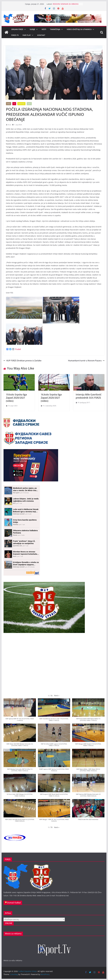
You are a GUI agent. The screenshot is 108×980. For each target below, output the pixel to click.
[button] (25, 29)
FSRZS (9, 104)
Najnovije (21, 104)
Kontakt (41, 35)
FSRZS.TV (15, 35)
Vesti (44, 29)
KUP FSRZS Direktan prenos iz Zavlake (22, 361)
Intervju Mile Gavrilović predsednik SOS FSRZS (89, 396)
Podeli (18, 349)
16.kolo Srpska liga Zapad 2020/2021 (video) (51, 398)
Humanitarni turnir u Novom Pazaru (86, 361)
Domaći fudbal (14, 903)
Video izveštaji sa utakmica (79, 29)
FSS (14, 104)
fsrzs (10, 125)
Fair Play (27, 35)
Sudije (32, 29)
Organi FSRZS (17, 29)
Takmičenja (55, 29)
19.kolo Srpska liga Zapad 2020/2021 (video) (16, 398)
